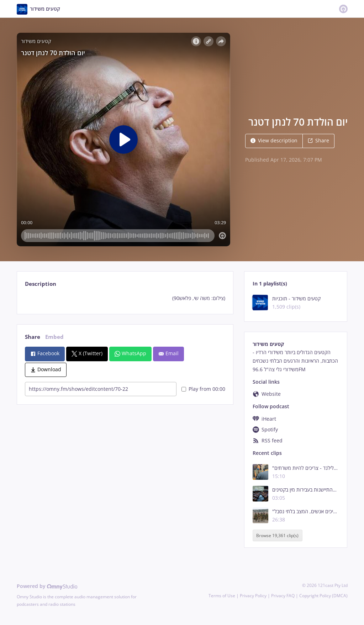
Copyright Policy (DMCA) (323, 596)
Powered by (47, 586)
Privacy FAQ (283, 596)
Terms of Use (222, 596)
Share (318, 140)
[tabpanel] (125, 298)
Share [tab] (33, 337)
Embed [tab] (54, 337)
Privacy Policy (253, 596)
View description (274, 140)
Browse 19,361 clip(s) (277, 535)
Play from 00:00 (203, 389)
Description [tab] (41, 284)
